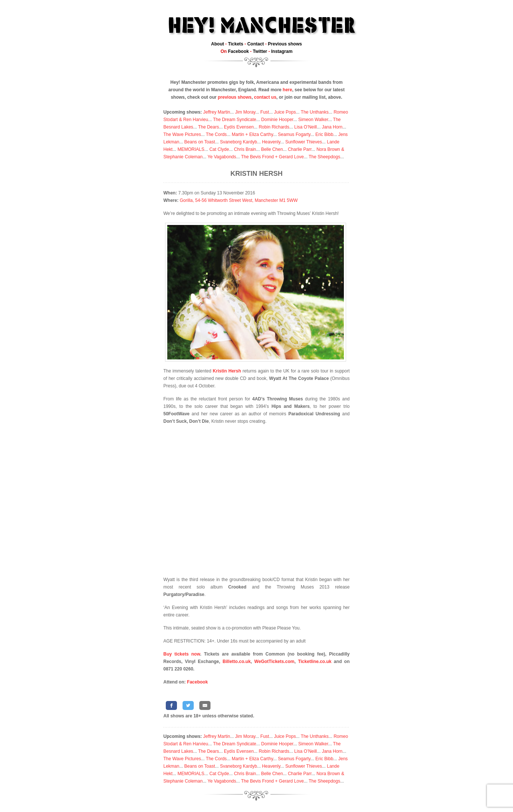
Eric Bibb (324, 134)
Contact (256, 44)
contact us (265, 97)
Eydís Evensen (239, 127)
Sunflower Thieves (304, 142)
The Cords (216, 134)
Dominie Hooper (277, 120)
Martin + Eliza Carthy (252, 134)
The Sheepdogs (324, 157)
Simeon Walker (313, 120)
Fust (265, 112)
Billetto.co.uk (237, 662)
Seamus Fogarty (294, 134)
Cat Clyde (219, 149)
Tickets (236, 44)
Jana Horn (332, 127)
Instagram (282, 51)
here (287, 90)
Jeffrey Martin (216, 112)
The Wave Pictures (182, 134)
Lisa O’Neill (306, 127)
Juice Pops (285, 112)
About (218, 44)
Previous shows (285, 44)
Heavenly (271, 142)
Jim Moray (245, 112)
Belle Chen (272, 149)
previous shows (235, 97)
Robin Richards (274, 127)
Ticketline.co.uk (315, 662)
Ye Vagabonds (222, 157)
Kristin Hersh (256, 174)
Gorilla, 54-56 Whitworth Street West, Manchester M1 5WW (239, 200)
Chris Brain (245, 149)
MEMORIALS (191, 149)
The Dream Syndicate (235, 120)
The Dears (209, 127)
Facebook (238, 51)
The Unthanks (315, 112)
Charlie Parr (300, 149)
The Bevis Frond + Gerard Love (272, 157)
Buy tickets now (182, 654)
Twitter (260, 51)
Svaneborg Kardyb (238, 142)
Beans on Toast (200, 142)
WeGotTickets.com (275, 662)
